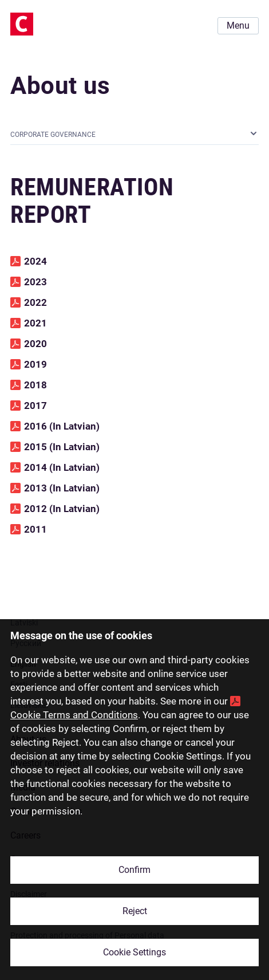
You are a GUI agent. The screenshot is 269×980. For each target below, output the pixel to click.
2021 (35, 323)
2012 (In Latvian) (62, 509)
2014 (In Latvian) (62, 467)
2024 (35, 261)
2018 (35, 385)
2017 (35, 406)
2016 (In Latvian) (62, 426)
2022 (35, 302)
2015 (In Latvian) (62, 447)
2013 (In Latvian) (62, 488)
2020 (35, 344)
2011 (35, 529)
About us (60, 86)
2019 (35, 364)
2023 (35, 282)
